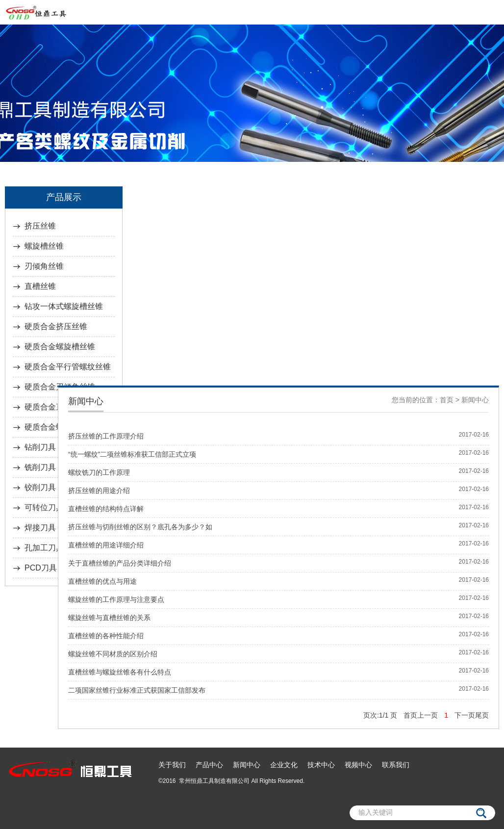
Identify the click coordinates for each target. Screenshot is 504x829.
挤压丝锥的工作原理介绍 (106, 436)
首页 (447, 400)
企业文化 (284, 765)
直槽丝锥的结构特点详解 (106, 509)
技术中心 (321, 765)
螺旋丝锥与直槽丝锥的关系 (109, 618)
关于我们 (172, 765)
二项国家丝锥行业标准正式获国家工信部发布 (137, 690)
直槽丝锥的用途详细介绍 (106, 545)
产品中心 (209, 765)
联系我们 (396, 765)
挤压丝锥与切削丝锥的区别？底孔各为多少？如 (140, 527)
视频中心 (358, 765)
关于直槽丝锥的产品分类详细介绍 (120, 563)
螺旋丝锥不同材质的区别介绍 (113, 654)
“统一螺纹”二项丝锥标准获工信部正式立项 (132, 454)
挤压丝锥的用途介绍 (99, 491)
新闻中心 (475, 400)
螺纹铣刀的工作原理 (99, 472)
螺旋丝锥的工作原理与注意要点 (116, 599)
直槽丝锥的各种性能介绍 (106, 636)
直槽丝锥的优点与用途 (102, 581)
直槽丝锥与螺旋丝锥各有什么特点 (120, 672)
